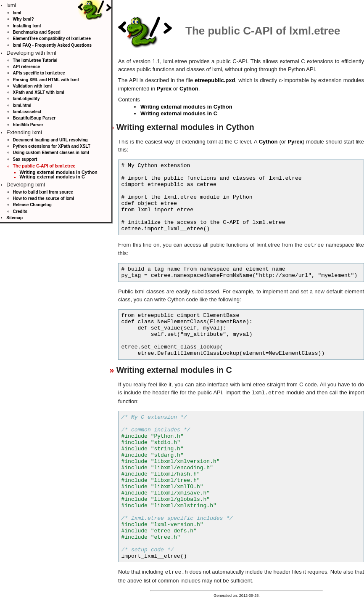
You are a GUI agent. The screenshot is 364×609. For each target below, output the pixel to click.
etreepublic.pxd (215, 80)
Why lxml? (24, 19)
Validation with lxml (33, 86)
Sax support (25, 159)
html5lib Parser (28, 125)
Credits (20, 211)
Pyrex (164, 89)
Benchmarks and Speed (37, 32)
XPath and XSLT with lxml (39, 92)
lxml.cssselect (27, 112)
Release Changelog (32, 205)
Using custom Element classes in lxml (51, 153)
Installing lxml (27, 26)
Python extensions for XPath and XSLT (52, 146)
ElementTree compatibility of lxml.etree (52, 39)
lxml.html (22, 105)
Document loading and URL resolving (50, 140)
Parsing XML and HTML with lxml (46, 80)
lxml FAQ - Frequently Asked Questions (52, 45)
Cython (189, 89)
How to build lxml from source (43, 192)
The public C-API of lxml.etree (44, 166)
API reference (26, 67)
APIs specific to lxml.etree (39, 73)
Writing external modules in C (52, 177)
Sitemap (15, 218)
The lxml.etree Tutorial (35, 60)
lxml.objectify (26, 99)
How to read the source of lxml (44, 198)
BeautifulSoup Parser (34, 118)
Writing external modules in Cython (59, 172)
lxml (17, 13)
